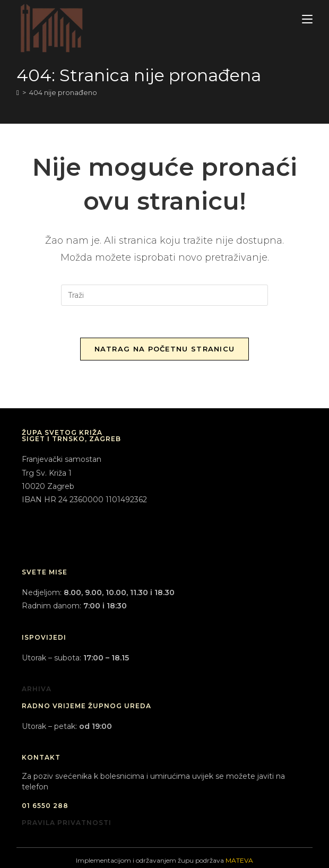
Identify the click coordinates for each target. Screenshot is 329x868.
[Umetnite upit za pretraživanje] (164, 295)
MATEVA (239, 860)
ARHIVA (37, 689)
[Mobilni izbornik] (307, 19)
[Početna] (18, 92)
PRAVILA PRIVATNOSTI (67, 823)
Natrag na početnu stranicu (165, 349)
